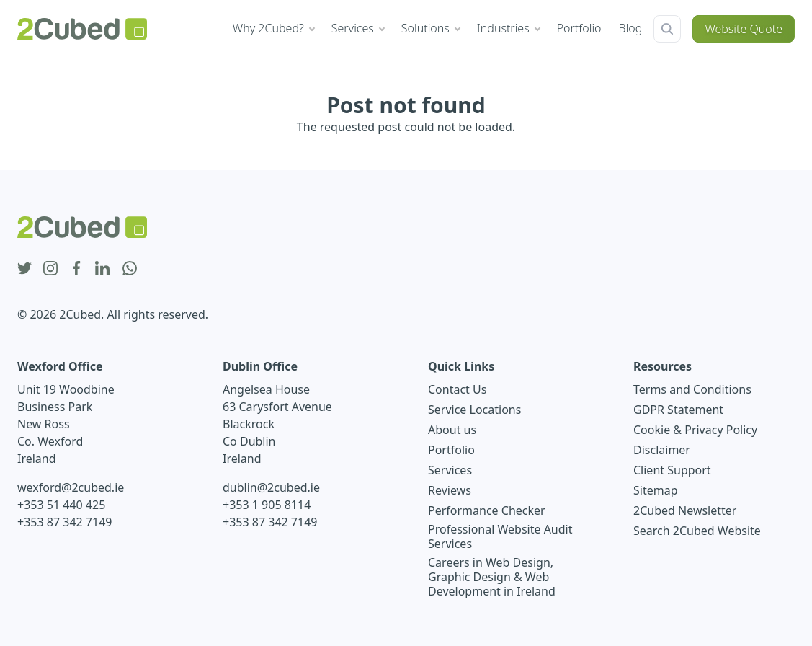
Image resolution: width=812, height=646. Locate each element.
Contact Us (457, 389)
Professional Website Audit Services (500, 536)
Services (450, 470)
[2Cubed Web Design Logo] (82, 29)
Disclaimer (662, 450)
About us (452, 430)
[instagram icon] (50, 269)
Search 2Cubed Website (697, 531)
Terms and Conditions (692, 389)
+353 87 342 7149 (64, 522)
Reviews (450, 490)
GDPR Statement (678, 410)
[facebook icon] (76, 269)
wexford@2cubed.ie (71, 487)
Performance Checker (487, 510)
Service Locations (474, 410)
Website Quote (744, 29)
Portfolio (451, 450)
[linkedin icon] (102, 269)
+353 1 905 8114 (267, 505)
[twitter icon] (24, 269)
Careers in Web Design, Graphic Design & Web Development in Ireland (492, 577)
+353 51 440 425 (61, 505)
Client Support (672, 470)
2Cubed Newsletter (685, 510)
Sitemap (656, 490)
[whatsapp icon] (130, 269)
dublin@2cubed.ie (271, 487)
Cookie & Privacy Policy (695, 430)
